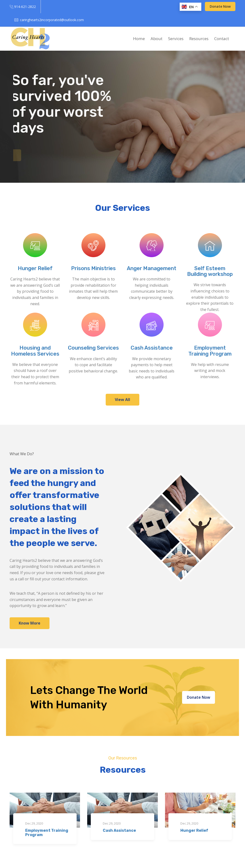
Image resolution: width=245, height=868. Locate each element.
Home (139, 39)
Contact (222, 39)
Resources (199, 39)
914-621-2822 (25, 7)
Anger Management (152, 268)
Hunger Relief (35, 268)
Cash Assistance (152, 348)
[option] (122, 117)
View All (122, 400)
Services (176, 39)
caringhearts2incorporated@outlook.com (52, 20)
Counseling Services (93, 348)
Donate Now (220, 6)
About (156, 39)
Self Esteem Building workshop (210, 271)
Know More (30, 623)
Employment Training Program (210, 351)
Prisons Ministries (93, 268)
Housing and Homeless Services (35, 351)
